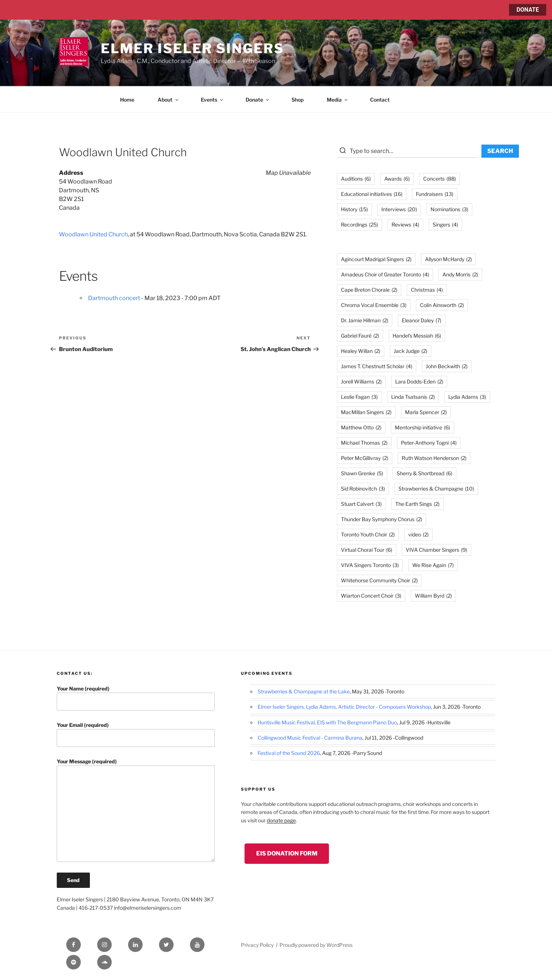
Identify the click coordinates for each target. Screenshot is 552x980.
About (168, 100)
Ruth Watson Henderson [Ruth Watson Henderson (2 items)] (434, 458)
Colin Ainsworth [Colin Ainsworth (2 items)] (442, 305)
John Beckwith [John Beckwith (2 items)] (447, 366)
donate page (281, 820)
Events (213, 100)
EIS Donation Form (287, 853)
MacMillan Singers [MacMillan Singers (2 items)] (366, 412)
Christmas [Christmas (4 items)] (427, 290)
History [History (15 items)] (354, 209)
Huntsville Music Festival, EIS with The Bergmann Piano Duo (327, 722)
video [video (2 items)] (418, 534)
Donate (258, 100)
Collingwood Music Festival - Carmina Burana (310, 738)
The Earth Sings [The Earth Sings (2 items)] (417, 504)
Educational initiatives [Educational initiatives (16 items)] (372, 194)
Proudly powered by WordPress (316, 945)
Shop (297, 100)
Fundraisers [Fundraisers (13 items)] (435, 194)
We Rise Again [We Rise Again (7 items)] (433, 565)
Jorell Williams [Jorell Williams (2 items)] (361, 381)
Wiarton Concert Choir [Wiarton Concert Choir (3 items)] (371, 596)
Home (127, 100)
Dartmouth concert (114, 298)
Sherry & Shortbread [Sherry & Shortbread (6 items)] (424, 473)
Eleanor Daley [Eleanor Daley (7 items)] (422, 320)
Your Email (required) (136, 734)
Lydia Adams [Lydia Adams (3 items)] (467, 397)
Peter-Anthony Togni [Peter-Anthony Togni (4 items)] (429, 443)
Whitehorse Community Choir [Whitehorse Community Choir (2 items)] (379, 580)
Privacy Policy (257, 945)
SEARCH (500, 151)
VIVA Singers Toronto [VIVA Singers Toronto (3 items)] (370, 565)
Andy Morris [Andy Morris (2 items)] (460, 274)
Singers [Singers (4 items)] (445, 225)
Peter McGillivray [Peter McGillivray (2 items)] (365, 458)
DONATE (528, 10)
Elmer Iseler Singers (192, 48)
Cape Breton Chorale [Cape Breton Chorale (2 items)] (369, 290)
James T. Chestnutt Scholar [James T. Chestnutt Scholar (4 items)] (377, 366)
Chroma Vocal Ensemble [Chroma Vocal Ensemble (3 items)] (374, 305)
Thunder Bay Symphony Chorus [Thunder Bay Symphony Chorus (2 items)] (382, 519)
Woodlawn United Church (93, 234)
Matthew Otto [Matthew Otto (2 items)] (361, 427)
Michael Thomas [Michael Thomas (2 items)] (364, 443)
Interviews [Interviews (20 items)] (399, 209)
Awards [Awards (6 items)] (397, 179)
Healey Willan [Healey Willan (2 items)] (361, 351)
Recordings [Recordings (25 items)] (360, 225)
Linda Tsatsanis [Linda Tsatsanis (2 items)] (413, 397)
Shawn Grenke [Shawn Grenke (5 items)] (362, 473)
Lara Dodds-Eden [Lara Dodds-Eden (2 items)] (419, 381)
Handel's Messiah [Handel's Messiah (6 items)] (417, 336)
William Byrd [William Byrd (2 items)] (433, 596)
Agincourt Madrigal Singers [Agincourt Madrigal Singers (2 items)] (376, 259)
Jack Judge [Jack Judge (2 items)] (410, 351)
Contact (380, 100)
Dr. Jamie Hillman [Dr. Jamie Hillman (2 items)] (365, 320)
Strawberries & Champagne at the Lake (304, 691)
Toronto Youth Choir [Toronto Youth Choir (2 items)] (368, 534)
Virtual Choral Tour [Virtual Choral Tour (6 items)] (367, 550)
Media (338, 100)
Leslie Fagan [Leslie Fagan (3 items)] (359, 397)
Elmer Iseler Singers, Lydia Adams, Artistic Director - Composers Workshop (344, 707)
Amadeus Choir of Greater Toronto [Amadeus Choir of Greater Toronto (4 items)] (385, 274)
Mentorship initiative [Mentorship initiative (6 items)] (422, 427)
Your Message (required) (136, 810)
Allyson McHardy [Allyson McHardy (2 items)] (448, 259)
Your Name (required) (136, 698)
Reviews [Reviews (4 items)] (405, 225)
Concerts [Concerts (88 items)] (440, 179)
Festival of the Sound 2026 (289, 753)
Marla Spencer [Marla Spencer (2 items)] (426, 412)
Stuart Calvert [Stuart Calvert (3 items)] (361, 504)
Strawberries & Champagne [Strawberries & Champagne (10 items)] (436, 489)
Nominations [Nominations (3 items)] (449, 209)
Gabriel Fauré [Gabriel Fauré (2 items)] (360, 336)
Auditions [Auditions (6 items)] (356, 179)
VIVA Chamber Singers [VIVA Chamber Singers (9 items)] (436, 550)
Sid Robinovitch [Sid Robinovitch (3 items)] (363, 489)
